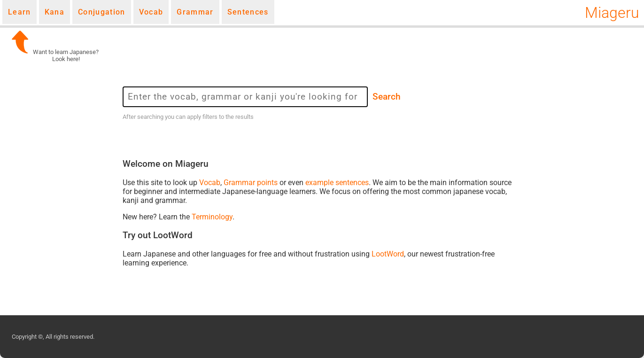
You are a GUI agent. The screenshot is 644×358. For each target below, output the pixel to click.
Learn (19, 12)
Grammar (195, 12)
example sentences (337, 183)
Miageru (612, 13)
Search (387, 97)
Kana (54, 12)
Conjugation (102, 12)
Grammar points (251, 183)
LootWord (388, 254)
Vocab (151, 12)
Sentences (248, 12)
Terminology (212, 217)
